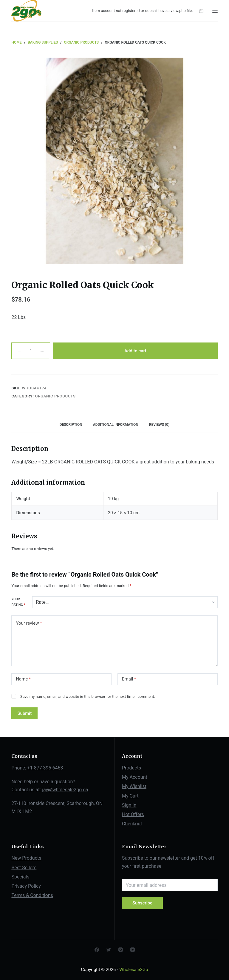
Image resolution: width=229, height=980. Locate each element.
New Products (26, 858)
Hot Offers (133, 814)
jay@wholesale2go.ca (65, 790)
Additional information (116, 425)
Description (71, 425)
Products (131, 768)
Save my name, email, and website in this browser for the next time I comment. (88, 696)
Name (23, 679)
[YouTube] (133, 950)
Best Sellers (24, 868)
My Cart (130, 796)
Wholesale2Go (134, 970)
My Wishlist (134, 786)
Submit (24, 713)
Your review (29, 623)
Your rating (18, 602)
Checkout (132, 824)
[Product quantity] (31, 351)
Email (129, 679)
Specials (20, 877)
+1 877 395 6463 (45, 768)
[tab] (71, 425)
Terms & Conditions (32, 895)
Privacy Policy (26, 886)
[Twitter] (109, 950)
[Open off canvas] (215, 11)
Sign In (129, 805)
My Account (135, 777)
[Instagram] (121, 950)
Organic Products (55, 396)
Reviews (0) (159, 425)
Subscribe (142, 903)
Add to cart (135, 351)
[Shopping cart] (201, 11)
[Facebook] (97, 950)
